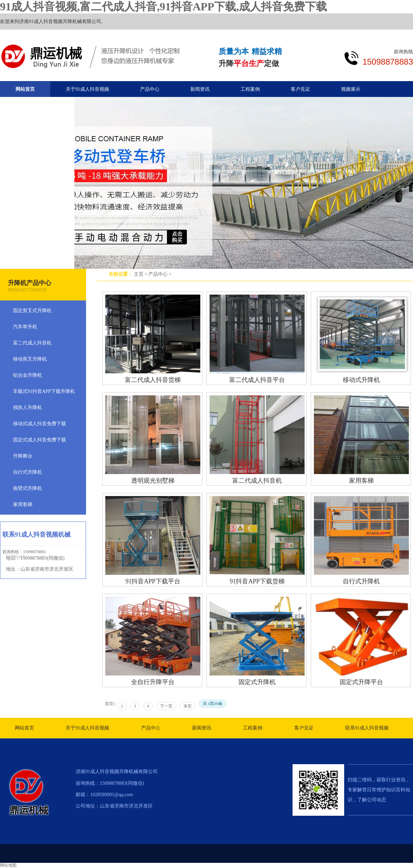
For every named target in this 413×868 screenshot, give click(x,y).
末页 (188, 706)
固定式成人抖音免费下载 (40, 440)
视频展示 (351, 89)
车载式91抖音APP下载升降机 (44, 391)
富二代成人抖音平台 (257, 380)
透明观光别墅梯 (153, 481)
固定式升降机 (257, 682)
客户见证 (300, 89)
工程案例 (250, 89)
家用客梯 (361, 481)
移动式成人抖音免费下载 (40, 424)
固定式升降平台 (361, 682)
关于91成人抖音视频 (87, 89)
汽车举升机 (25, 327)
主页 (139, 274)
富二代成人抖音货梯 (153, 380)
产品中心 (158, 274)
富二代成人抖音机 (257, 481)
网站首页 (25, 89)
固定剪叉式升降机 (32, 311)
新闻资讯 (200, 89)
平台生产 (249, 63)
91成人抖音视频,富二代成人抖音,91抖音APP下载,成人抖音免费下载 (163, 7)
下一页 (166, 706)
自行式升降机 (361, 581)
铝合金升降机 (28, 375)
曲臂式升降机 (28, 488)
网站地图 (8, 865)
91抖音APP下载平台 (153, 581)
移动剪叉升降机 (30, 359)
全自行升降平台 (153, 682)
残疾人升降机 (28, 408)
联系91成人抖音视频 (367, 728)
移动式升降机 (361, 380)
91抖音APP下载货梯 (257, 581)
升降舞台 (23, 456)
